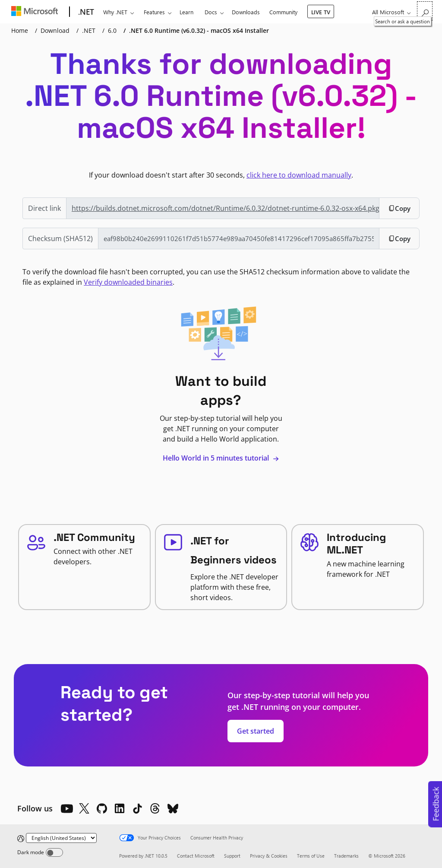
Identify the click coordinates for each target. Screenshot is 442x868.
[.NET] (85, 12)
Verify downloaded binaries (128, 282)
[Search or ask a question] (425, 11)
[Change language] (61, 838)
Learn (186, 12)
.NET (89, 30)
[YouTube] (66, 808)
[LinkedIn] (120, 808)
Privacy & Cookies (269, 856)
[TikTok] (137, 808)
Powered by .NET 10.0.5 (143, 856)
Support (232, 856)
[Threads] (155, 808)
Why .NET (115, 12)
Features (154, 12)
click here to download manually (299, 175)
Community (283, 12)
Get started (256, 731)
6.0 (112, 30)
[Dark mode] (54, 852)
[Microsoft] (36, 12)
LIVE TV (321, 12)
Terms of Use (311, 856)
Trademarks (346, 856)
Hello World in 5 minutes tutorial (221, 458)
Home (20, 30)
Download (55, 30)
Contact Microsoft (196, 856)
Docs (211, 12)
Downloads (246, 12)
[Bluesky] (173, 808)
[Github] (102, 808)
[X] (84, 808)
